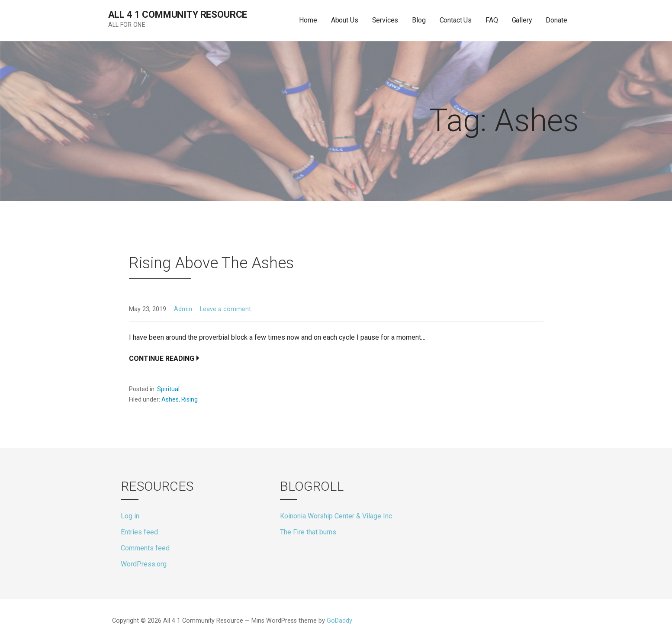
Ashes (170, 399)
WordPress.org (144, 564)
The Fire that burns (308, 532)
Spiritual (168, 389)
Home (308, 20)
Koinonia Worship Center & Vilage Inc (336, 516)
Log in (130, 516)
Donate (556, 20)
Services (385, 20)
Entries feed (139, 532)
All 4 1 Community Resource (178, 14)
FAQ (492, 20)
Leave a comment (225, 309)
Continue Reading (162, 358)
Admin (183, 309)
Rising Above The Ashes (211, 263)
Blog (419, 20)
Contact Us (456, 20)
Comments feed (145, 548)
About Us (345, 20)
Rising (190, 399)
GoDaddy (339, 621)
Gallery (522, 20)
